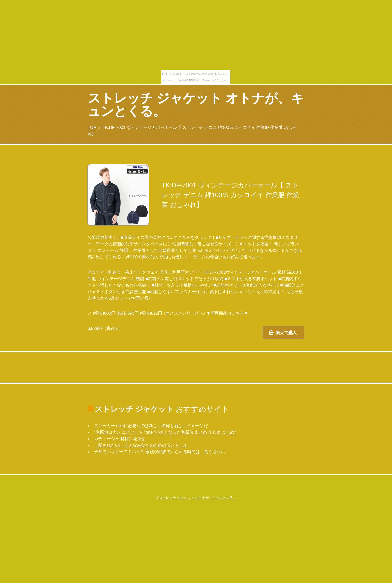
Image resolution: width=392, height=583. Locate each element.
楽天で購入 (286, 333)
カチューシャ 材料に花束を (120, 439)
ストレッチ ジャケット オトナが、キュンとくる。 (196, 105)
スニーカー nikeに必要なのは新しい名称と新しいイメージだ (151, 426)
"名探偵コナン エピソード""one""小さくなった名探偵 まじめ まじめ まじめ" (165, 432)
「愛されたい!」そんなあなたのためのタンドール (141, 445)
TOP (92, 127)
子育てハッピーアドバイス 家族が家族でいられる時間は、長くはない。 (162, 452)
